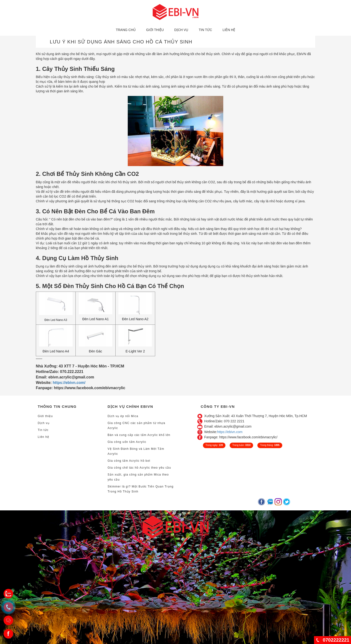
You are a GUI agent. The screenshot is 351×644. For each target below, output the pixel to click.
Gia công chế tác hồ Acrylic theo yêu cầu (139, 468)
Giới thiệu (155, 30)
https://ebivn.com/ (69, 383)
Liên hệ (229, 30)
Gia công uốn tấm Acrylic (127, 442)
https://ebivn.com (230, 432)
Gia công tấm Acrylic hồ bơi (129, 461)
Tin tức (205, 30)
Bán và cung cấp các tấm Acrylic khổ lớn (139, 435)
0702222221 (336, 640)
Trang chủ (126, 30)
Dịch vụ (181, 30)
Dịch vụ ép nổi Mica (123, 416)
